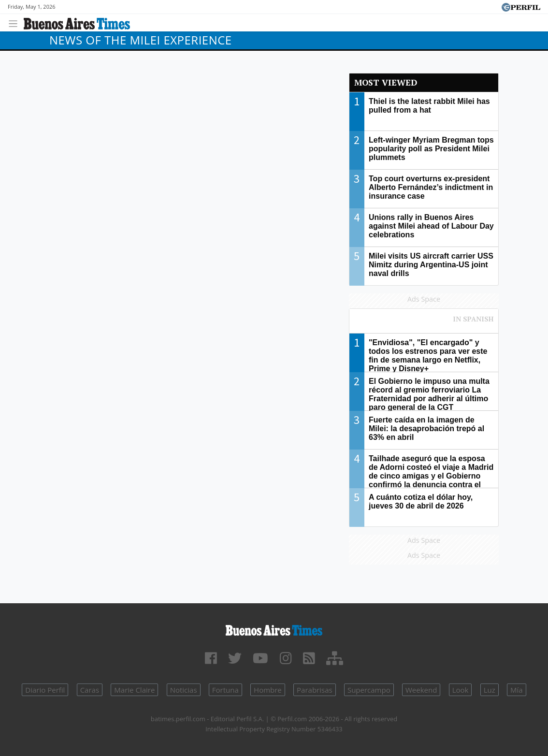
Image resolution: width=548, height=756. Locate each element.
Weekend (421, 690)
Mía (517, 690)
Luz (490, 690)
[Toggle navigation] (16, 22)
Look (461, 690)
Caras (90, 690)
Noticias (184, 690)
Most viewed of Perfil (424, 323)
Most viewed (386, 82)
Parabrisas (315, 690)
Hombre (268, 690)
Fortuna (225, 690)
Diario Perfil (45, 690)
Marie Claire (134, 690)
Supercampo (369, 690)
